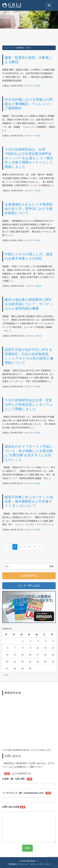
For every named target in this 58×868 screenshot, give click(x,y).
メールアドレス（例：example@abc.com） (27, 793)
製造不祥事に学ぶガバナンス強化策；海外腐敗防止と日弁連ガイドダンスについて (29, 501)
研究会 (38, 86)
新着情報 (20, 48)
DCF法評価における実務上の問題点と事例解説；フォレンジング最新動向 (29, 104)
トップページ (9, 48)
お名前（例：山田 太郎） (17, 779)
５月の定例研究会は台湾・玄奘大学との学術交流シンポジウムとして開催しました (29, 404)
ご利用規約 (12, 864)
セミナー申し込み (29, 586)
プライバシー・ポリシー (28, 864)
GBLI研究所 (31, 861)
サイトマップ (45, 864)
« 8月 (6, 675)
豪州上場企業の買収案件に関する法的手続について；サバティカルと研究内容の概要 (29, 304)
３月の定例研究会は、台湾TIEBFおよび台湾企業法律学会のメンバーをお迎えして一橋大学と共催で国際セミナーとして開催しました (29, 158)
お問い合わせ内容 (14, 807)
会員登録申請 (29, 576)
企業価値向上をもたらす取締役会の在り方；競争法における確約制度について (29, 209)
